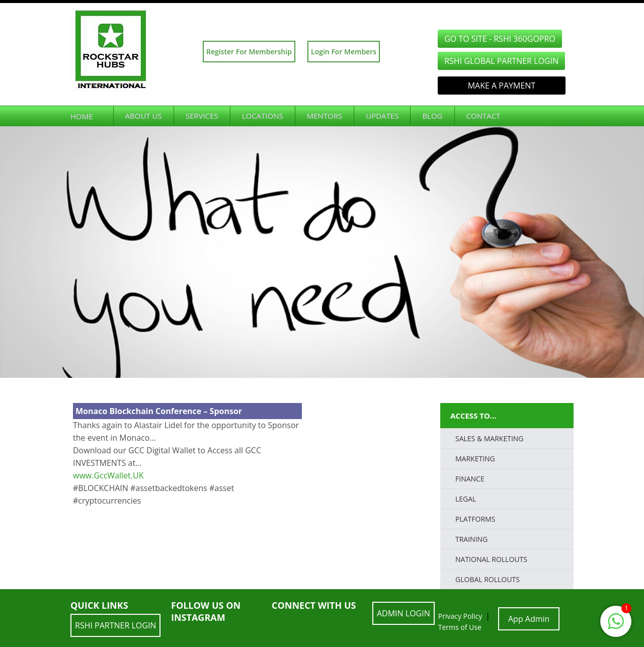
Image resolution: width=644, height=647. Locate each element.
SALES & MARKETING (490, 438)
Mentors (325, 116)
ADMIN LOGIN (404, 613)
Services (202, 116)
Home (82, 116)
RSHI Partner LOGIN (115, 625)
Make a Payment (502, 86)
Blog (432, 116)
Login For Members (344, 52)
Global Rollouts (488, 579)
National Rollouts (491, 559)
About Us (144, 116)
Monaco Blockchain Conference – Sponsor (159, 411)
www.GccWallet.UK (108, 475)
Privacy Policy (460, 616)
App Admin (529, 619)
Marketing (475, 459)
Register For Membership (249, 52)
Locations (263, 116)
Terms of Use (460, 627)
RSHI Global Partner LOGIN (501, 61)
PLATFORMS (475, 519)
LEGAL (466, 499)
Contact (484, 116)
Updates (382, 116)
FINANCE (470, 479)
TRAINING (471, 539)
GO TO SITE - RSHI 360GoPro (500, 39)
